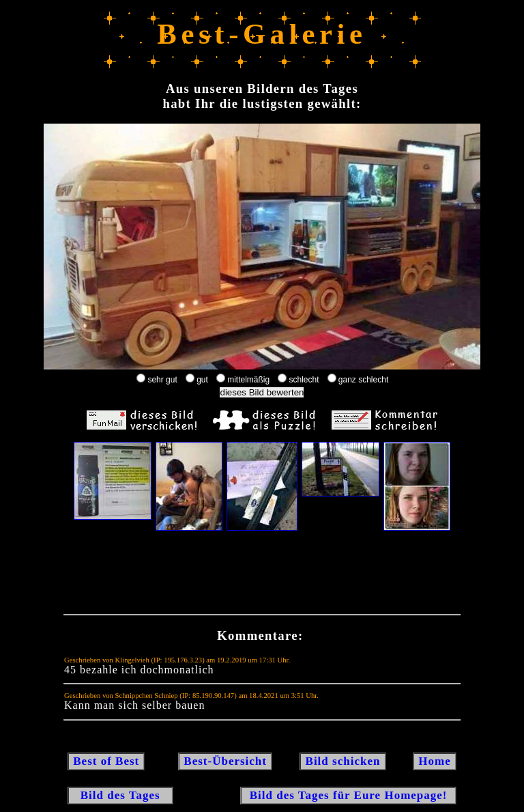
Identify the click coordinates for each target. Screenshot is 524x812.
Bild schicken (343, 761)
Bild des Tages (120, 795)
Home (435, 761)
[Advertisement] (262, 576)
